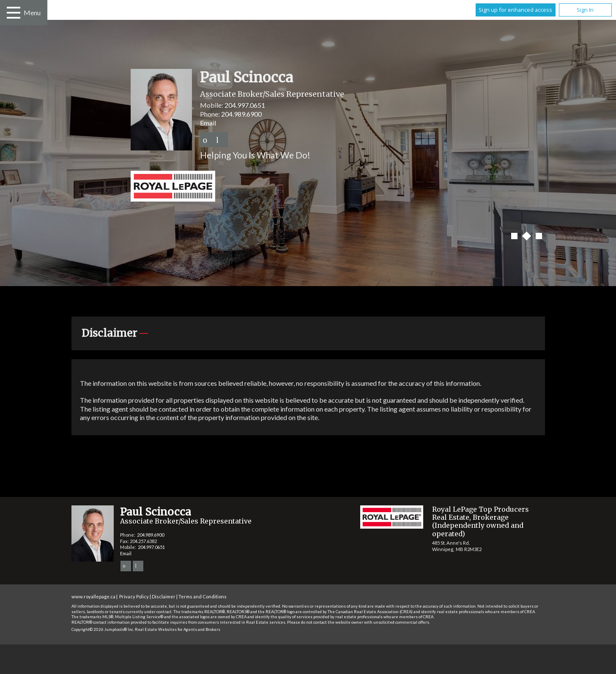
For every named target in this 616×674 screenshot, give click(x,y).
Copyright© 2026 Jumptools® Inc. (103, 629)
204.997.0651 (245, 105)
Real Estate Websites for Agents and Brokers (178, 629)
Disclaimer (164, 596)
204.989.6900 (241, 114)
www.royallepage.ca (93, 596)
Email (208, 123)
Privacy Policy (134, 596)
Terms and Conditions (203, 596)
